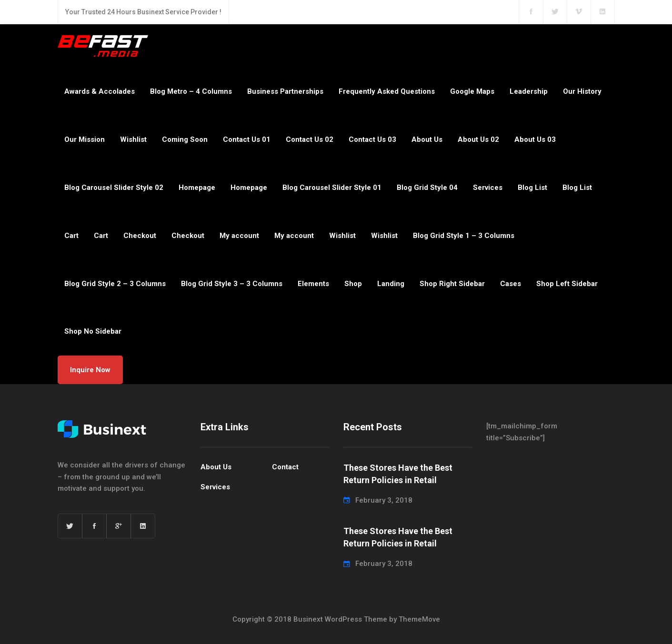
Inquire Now (90, 370)
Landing (391, 284)
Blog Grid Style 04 (427, 188)
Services (488, 188)
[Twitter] (70, 526)
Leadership (529, 91)
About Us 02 (478, 139)
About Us (427, 139)
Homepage (197, 188)
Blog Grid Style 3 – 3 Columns (232, 284)
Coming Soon (185, 139)
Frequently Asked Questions (387, 91)
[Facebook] (94, 526)
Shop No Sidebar (93, 331)
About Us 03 (535, 139)
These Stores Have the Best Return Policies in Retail (398, 474)
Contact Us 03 (372, 139)
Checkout (140, 236)
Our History (582, 91)
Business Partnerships (285, 91)
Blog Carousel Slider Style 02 (114, 188)
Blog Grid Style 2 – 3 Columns (115, 284)
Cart (71, 236)
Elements (313, 284)
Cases (511, 284)
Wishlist (133, 139)
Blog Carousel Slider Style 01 (332, 188)
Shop (353, 284)
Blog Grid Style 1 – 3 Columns (464, 236)
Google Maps (472, 91)
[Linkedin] (143, 526)
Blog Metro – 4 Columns (191, 91)
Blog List (532, 188)
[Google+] (119, 526)
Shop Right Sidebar (452, 284)
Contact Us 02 (310, 139)
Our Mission (85, 139)
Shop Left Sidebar (567, 284)
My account (239, 236)
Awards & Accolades (100, 91)
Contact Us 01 (247, 139)
